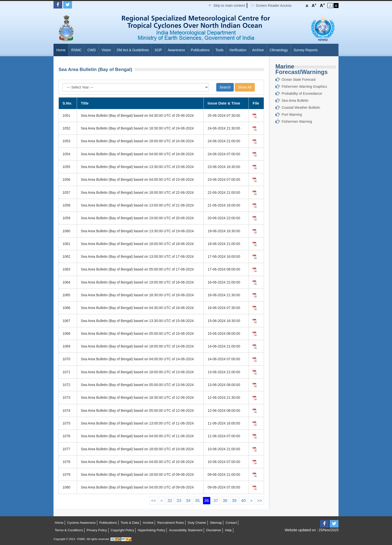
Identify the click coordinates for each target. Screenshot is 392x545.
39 (234, 501)
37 (216, 501)
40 (243, 501)
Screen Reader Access (273, 5)
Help (228, 530)
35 (197, 501)
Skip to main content (229, 5)
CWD (92, 50)
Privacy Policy (97, 530)
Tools (219, 50)
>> (260, 501)
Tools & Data (130, 523)
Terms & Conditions (69, 530)
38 (225, 501)
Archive (258, 50)
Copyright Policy (122, 530)
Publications (200, 50)
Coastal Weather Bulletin (301, 107)
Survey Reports (305, 50)
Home (61, 50)
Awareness (176, 50)
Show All (245, 87)
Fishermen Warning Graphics (304, 86)
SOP (158, 50)
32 (170, 501)
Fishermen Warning (297, 121)
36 (207, 501)
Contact (231, 523)
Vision (106, 50)
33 (179, 501)
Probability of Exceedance (302, 93)
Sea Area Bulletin (295, 100)
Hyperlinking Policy (151, 530)
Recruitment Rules (171, 523)
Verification (238, 50)
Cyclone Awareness (81, 523)
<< (153, 501)
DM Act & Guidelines (133, 50)
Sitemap (216, 523)
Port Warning (292, 114)
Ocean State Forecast (299, 79)
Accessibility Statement (186, 530)
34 (188, 501)
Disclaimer (214, 530)
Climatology (279, 50)
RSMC (76, 50)
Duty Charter (197, 523)
